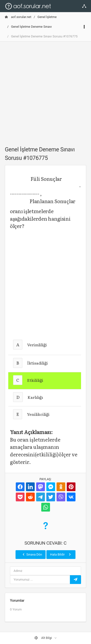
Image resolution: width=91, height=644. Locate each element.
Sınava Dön (32, 554)
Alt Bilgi (43, 638)
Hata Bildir (61, 554)
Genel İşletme (47, 17)
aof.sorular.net (18, 17)
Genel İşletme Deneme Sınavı (31, 27)
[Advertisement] (45, 91)
